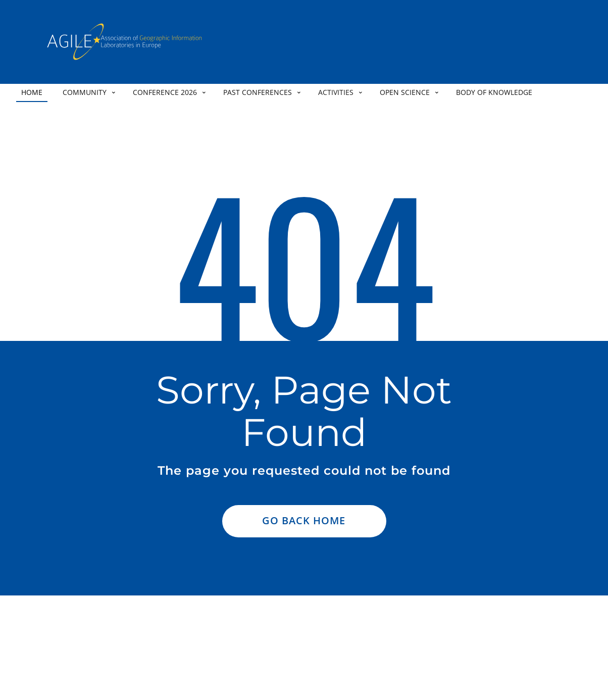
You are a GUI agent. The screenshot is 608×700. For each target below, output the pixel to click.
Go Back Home (304, 520)
